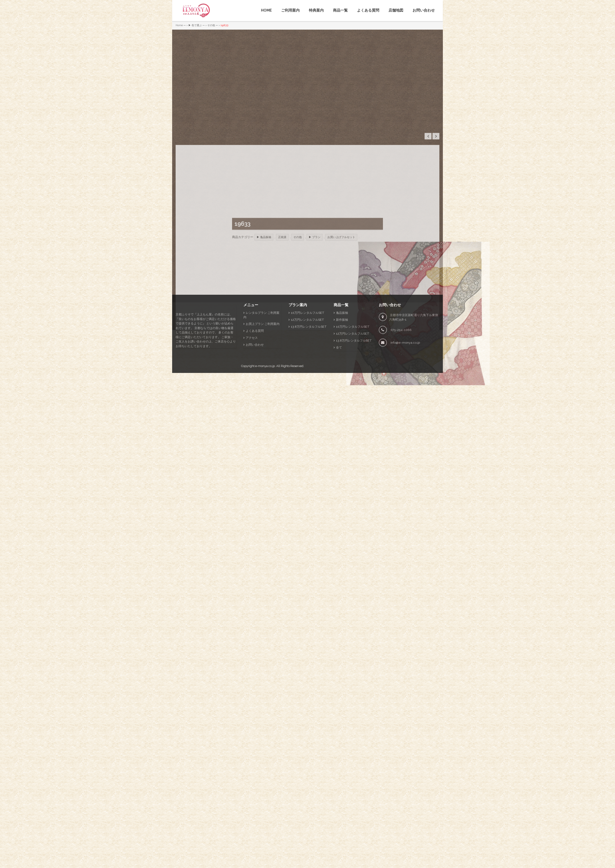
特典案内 (316, 10)
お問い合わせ (424, 10)
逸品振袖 (342, 392)
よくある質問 (368, 10)
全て (339, 426)
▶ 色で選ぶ (195, 25)
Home (179, 25)
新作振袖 (342, 399)
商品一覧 (340, 10)
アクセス (252, 417)
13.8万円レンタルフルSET (309, 406)
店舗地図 (396, 10)
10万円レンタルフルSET (308, 392)
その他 (211, 25)
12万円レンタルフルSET (307, 399)
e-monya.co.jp (265, 445)
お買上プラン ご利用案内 (263, 403)
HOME (266, 10)
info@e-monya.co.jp (405, 422)
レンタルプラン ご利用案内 (261, 394)
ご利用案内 (290, 10)
